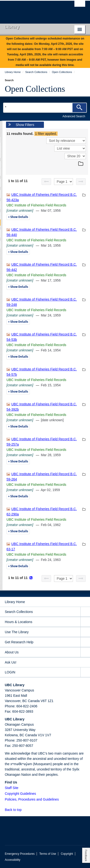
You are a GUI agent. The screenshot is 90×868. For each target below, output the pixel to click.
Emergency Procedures (20, 854)
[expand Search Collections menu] (85, 612)
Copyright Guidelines (20, 794)
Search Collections (19, 612)
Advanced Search (74, 116)
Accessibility (13, 860)
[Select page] (63, 182)
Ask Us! (11, 662)
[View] (70, 148)
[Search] (79, 108)
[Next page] (81, 182)
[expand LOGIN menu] (85, 672)
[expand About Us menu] (85, 652)
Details (18, 217)
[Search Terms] (45, 108)
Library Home (15, 602)
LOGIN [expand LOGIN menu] (10, 672)
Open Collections (35, 89)
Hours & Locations (18, 622)
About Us (12, 652)
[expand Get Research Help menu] (85, 642)
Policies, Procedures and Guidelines (32, 799)
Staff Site (12, 788)
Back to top (15, 810)
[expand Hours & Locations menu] (85, 622)
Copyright (67, 854)
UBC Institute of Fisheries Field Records (36, 205)
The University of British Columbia (33, 10)
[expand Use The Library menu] (85, 632)
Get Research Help (19, 642)
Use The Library (17, 632)
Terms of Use (48, 854)
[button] (24, 810)
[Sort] (66, 141)
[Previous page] (46, 182)
